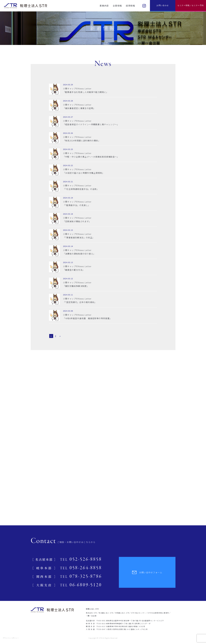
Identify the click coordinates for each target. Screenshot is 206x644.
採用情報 (130, 6)
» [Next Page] (60, 336)
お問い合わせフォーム (147, 572)
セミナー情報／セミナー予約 (191, 5)
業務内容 (104, 6)
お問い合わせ (163, 5)
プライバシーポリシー (11, 638)
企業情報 (117, 6)
